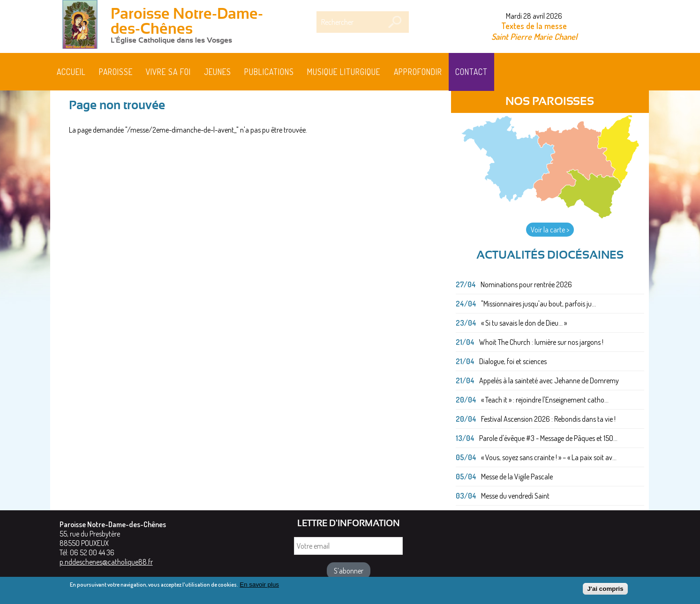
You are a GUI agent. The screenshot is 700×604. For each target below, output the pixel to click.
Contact (471, 72)
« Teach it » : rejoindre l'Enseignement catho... (545, 400)
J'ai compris (605, 592)
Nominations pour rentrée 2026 (526, 284)
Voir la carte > (550, 230)
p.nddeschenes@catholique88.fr (106, 562)
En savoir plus (259, 587)
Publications (269, 72)
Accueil (71, 72)
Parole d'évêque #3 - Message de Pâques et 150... (548, 438)
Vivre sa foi (168, 72)
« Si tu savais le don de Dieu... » (524, 323)
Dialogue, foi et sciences (513, 361)
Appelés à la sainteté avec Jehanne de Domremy (549, 380)
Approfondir (418, 72)
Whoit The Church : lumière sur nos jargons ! (541, 342)
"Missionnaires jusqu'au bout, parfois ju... (538, 304)
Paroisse (116, 72)
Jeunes (218, 72)
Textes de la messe (534, 26)
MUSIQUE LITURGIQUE (344, 72)
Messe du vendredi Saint (515, 496)
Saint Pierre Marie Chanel (534, 36)
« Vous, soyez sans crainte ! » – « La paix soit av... (549, 457)
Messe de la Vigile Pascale (517, 477)
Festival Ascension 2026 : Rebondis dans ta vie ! (548, 419)
